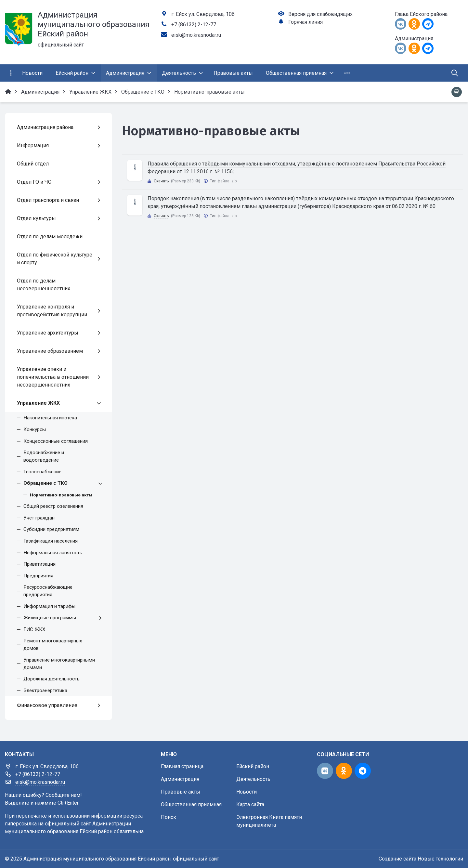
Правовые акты (181, 792)
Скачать (161, 181)
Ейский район (253, 766)
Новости (247, 792)
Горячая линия (305, 22)
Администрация (180, 779)
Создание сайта (397, 859)
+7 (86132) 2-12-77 (194, 25)
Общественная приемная (191, 804)
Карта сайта (250, 804)
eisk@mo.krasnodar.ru (196, 35)
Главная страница (182, 766)
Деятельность (253, 779)
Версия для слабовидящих (320, 14)
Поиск (169, 817)
